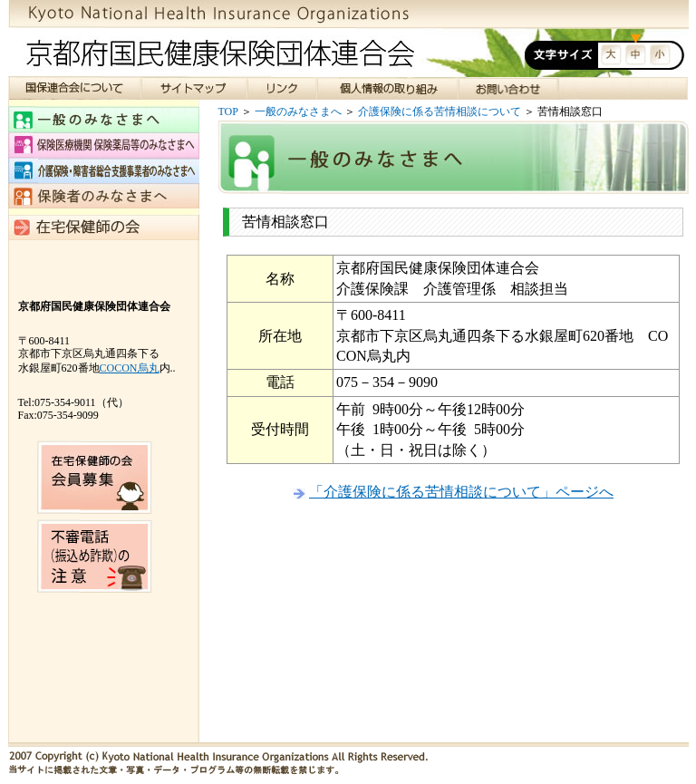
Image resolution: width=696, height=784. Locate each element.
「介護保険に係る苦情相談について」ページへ (461, 492)
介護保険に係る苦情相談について (440, 111)
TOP (228, 111)
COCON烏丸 (130, 368)
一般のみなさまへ (298, 111)
